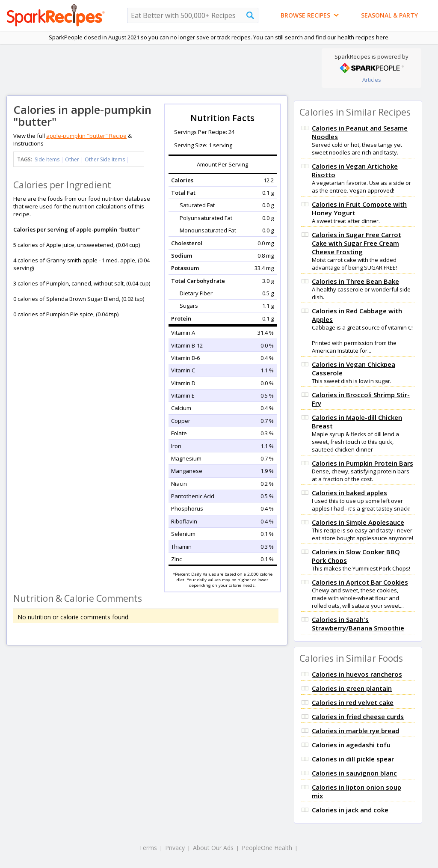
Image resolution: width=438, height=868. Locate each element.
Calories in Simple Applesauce (358, 522)
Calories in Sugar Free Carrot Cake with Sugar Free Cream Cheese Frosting (357, 243)
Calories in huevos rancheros (357, 674)
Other (72, 159)
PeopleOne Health (267, 848)
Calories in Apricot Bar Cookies (360, 582)
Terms (148, 848)
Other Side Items (105, 159)
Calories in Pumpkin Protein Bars (363, 463)
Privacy (175, 848)
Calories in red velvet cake (353, 702)
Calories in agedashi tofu (351, 745)
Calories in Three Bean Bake (355, 281)
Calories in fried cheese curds (358, 716)
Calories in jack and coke (350, 810)
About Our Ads (213, 848)
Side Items (47, 159)
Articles (372, 80)
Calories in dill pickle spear (353, 759)
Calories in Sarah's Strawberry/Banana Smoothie (358, 624)
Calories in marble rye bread (355, 731)
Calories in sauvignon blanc (354, 773)
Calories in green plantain (352, 688)
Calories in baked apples (349, 493)
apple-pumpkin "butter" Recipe (86, 136)
